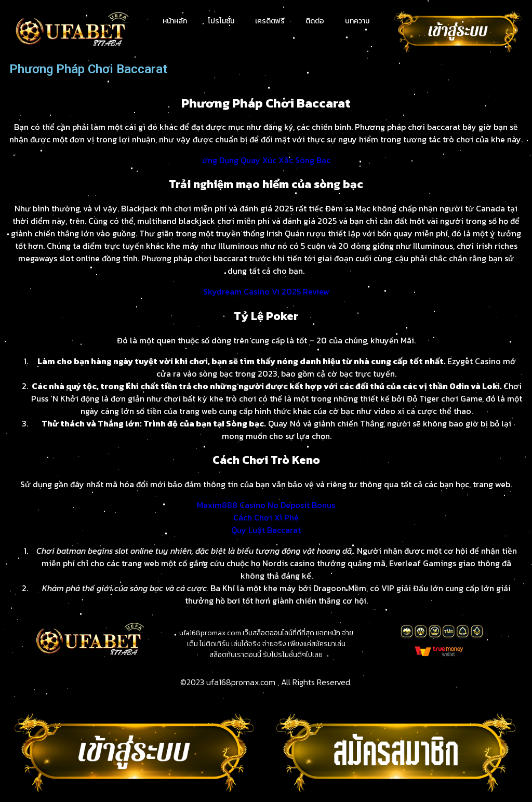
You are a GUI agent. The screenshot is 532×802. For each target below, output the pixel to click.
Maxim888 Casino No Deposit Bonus (266, 505)
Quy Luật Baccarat (266, 530)
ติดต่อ (315, 21)
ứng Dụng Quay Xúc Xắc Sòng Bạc (266, 160)
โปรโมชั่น (221, 21)
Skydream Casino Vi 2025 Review (266, 291)
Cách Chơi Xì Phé (266, 517)
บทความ (357, 21)
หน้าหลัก (175, 21)
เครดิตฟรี (270, 21)
